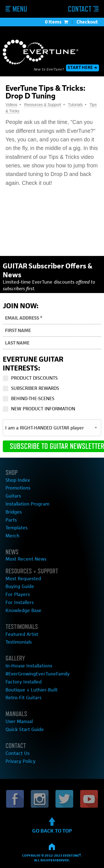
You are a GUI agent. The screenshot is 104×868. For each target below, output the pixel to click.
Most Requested (23, 579)
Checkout (87, 22)
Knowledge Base (23, 610)
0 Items (56, 22)
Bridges (14, 512)
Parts (11, 520)
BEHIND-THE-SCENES (33, 398)
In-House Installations (29, 666)
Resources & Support (43, 105)
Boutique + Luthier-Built (32, 690)
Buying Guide (20, 586)
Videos (12, 105)
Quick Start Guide (25, 729)
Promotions (18, 488)
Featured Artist (22, 634)
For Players (18, 594)
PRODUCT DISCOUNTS (34, 378)
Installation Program (27, 504)
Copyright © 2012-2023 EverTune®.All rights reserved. (52, 854)
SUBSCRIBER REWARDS (35, 388)
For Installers (20, 602)
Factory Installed (24, 682)
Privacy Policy (21, 761)
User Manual (19, 721)
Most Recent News (26, 559)
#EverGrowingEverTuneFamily (38, 674)
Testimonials (19, 642)
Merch (12, 536)
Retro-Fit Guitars (23, 698)
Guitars (13, 496)
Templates (17, 528)
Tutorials (75, 105)
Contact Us (17, 753)
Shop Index (18, 480)
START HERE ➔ (83, 68)
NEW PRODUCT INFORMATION (43, 409)
